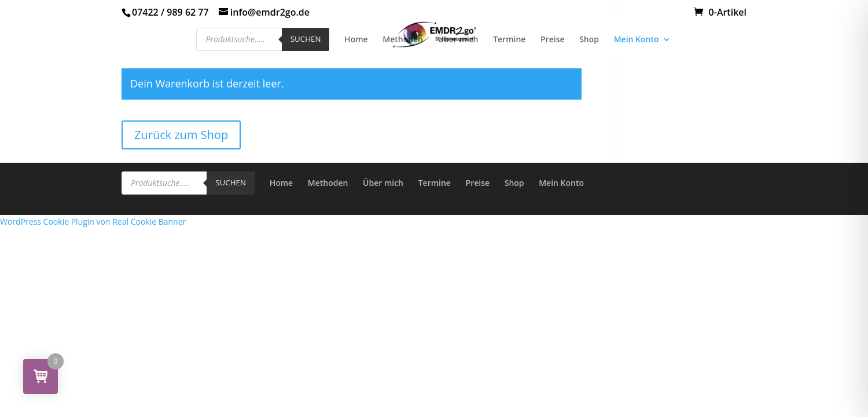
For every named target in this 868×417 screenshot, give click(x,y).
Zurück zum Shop (181, 135)
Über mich (458, 40)
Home (356, 40)
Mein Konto (637, 40)
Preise (553, 40)
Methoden (403, 40)
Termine (509, 40)
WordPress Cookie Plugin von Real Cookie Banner (93, 222)
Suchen (306, 39)
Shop (589, 40)
